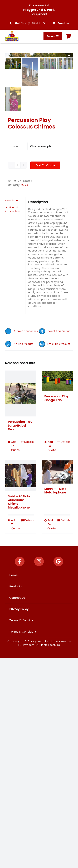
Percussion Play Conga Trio (57, 398)
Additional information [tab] (13, 209)
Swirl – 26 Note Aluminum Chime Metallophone (19, 501)
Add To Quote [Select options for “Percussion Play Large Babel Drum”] (15, 446)
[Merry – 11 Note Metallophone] (57, 472)
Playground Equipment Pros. (49, 641)
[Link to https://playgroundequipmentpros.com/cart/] (68, 36)
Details (29, 442)
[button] (69, 56)
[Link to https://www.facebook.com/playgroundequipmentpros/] (20, 561)
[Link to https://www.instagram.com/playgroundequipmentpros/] (39, 561)
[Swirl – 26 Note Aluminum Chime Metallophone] (21, 475)
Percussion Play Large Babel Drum (20, 425)
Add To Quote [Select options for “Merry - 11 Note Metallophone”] (52, 524)
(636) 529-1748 (37, 23)
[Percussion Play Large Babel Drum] (21, 393)
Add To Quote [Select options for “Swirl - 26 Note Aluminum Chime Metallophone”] (15, 524)
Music (24, 185)
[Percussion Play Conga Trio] (57, 380)
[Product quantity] (17, 165)
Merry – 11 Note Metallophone (55, 490)
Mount (16, 146)
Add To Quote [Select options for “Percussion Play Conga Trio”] (52, 446)
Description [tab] (12, 200)
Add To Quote (45, 165)
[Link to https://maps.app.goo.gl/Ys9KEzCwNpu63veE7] (58, 561)
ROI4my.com (26, 645)
